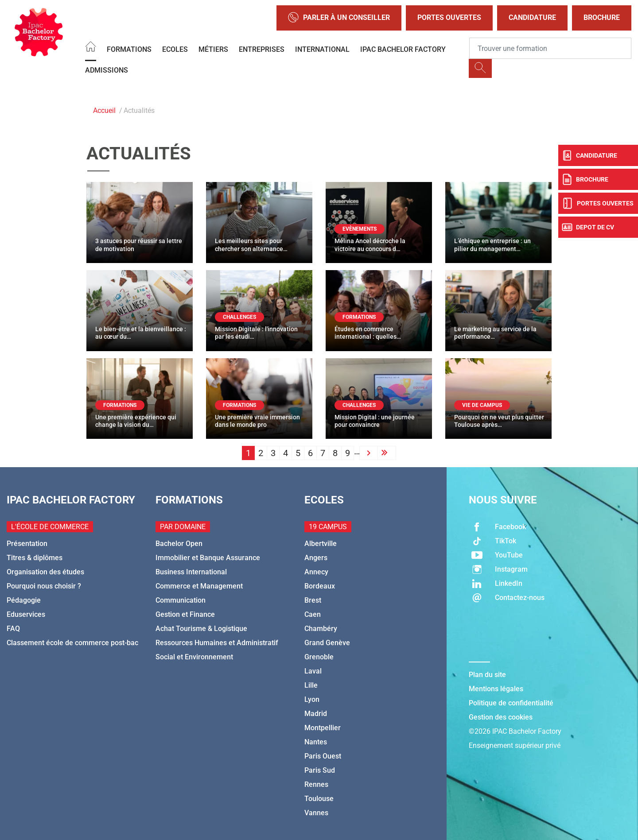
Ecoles (175, 49)
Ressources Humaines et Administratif (217, 643)
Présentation (27, 544)
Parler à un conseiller (339, 18)
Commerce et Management (199, 586)
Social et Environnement (194, 657)
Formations (129, 49)
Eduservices (26, 614)
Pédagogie (24, 600)
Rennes (316, 784)
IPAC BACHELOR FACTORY (403, 49)
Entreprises (262, 49)
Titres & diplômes (35, 558)
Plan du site (487, 675)
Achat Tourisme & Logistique (201, 629)
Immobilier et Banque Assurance (208, 558)
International (322, 49)
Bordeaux (320, 586)
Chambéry (321, 629)
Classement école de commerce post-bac (72, 643)
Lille (311, 685)
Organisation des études (45, 572)
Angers (316, 558)
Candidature (532, 17)
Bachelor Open (179, 544)
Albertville (321, 544)
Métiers (213, 49)
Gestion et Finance (185, 614)
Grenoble (319, 657)
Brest (313, 600)
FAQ (13, 629)
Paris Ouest (323, 756)
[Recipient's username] (550, 48)
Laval (313, 671)
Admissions (107, 70)
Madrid (316, 714)
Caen (313, 614)
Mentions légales (496, 689)
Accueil (104, 110)
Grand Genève (327, 643)
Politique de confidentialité (511, 703)
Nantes (316, 742)
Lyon (312, 699)
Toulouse (319, 799)
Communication (181, 600)
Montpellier (323, 728)
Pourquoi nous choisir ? (44, 586)
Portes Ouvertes (449, 17)
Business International (191, 572)
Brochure (602, 17)
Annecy (316, 572)
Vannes (316, 813)
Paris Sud (320, 770)
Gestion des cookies (501, 717)
